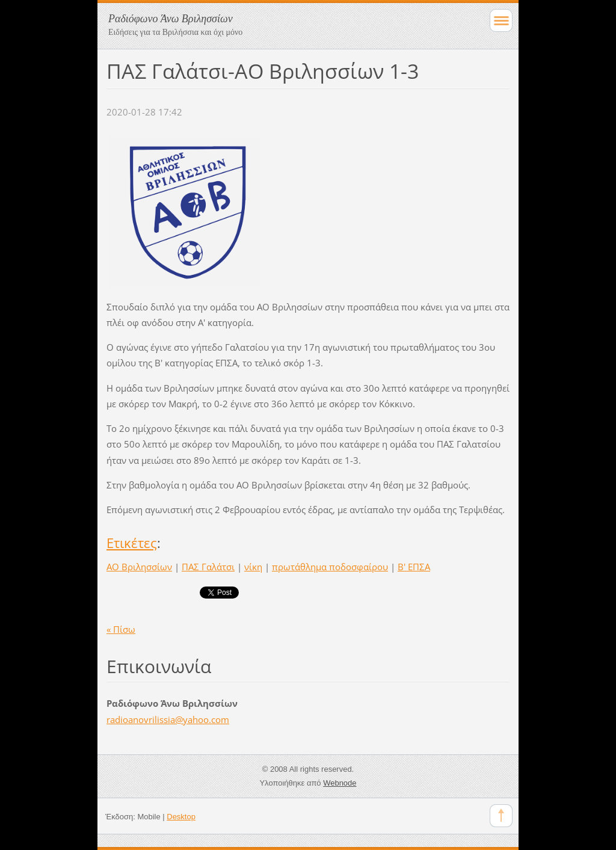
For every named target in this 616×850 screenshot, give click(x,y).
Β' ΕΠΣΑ (414, 567)
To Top (501, 816)
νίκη (253, 567)
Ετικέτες (132, 543)
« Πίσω (121, 629)
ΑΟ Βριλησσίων (139, 567)
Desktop (181, 817)
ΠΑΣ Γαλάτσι (208, 567)
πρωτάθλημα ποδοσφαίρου (330, 567)
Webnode (340, 783)
